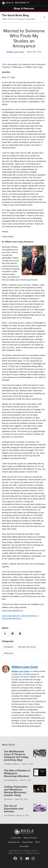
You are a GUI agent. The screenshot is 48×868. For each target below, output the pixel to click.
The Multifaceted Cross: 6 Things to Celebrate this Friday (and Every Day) (16, 756)
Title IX (38, 842)
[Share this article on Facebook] (13, 634)
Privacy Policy (27, 842)
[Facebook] (15, 859)
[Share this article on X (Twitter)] (5, 634)
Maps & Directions (30, 838)
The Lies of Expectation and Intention (14, 809)
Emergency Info (14, 842)
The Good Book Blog (15, 15)
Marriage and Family (27, 647)
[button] (44, 17)
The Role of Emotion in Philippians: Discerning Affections (17, 773)
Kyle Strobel (9, 815)
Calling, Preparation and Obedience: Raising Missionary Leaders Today (16, 791)
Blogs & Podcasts (24, 9)
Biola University (18, 3)
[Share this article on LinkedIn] (20, 634)
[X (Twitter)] (21, 859)
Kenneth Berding (11, 780)
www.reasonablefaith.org (12, 610)
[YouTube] (27, 859)
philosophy (18, 674)
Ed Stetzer (8, 799)
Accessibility (24, 846)
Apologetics (9, 647)
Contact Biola (16, 838)
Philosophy (8, 653)
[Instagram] (33, 859)
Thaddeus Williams (12, 764)
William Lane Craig (15, 52)
